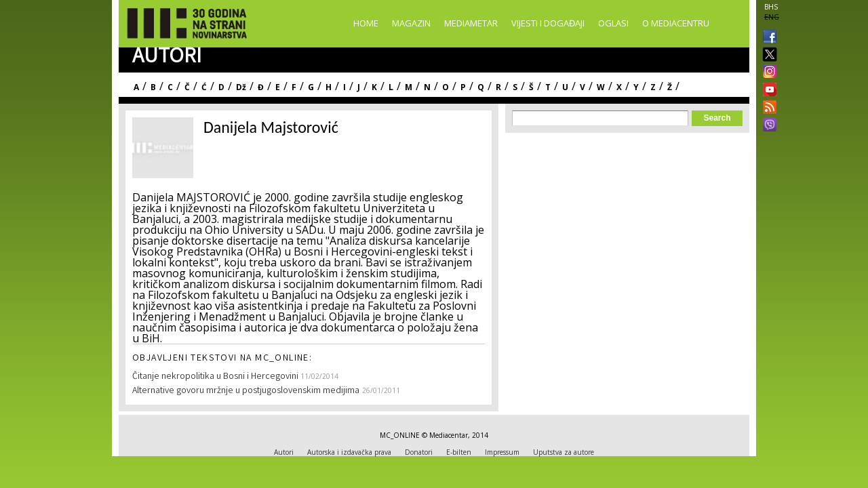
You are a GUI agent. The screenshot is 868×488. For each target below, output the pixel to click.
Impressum (502, 452)
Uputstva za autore (564, 452)
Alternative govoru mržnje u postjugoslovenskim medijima (246, 391)
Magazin (411, 23)
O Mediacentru (676, 23)
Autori (284, 452)
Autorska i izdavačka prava (349, 452)
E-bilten (459, 452)
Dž (241, 87)
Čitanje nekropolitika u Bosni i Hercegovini (216, 377)
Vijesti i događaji (548, 23)
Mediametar (471, 23)
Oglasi (613, 23)
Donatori (419, 452)
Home (366, 23)
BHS (771, 7)
